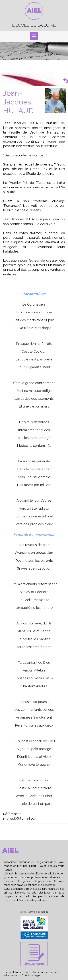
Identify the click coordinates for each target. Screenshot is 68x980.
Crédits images (31, 975)
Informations (12, 975)
